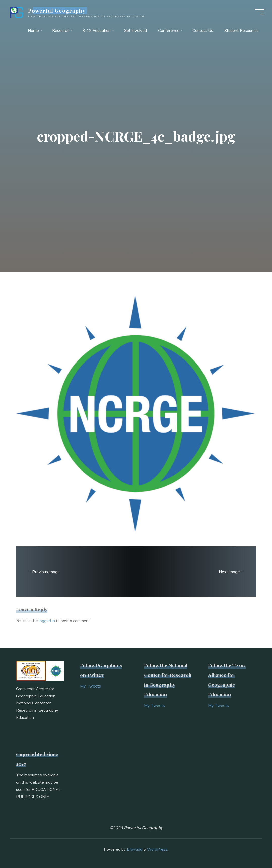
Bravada (134, 849)
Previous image (44, 572)
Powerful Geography (57, 11)
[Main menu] (259, 12)
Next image (231, 572)
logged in (47, 621)
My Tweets (91, 686)
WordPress (157, 849)
